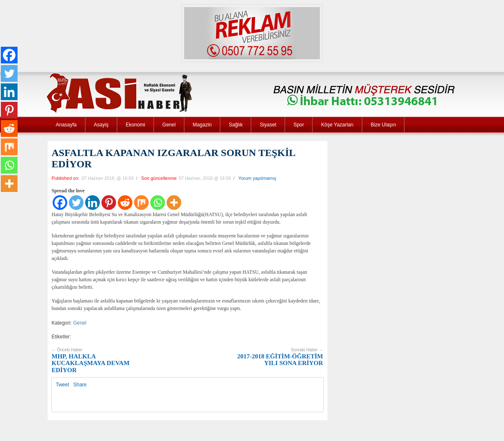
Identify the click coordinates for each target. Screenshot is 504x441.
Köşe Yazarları (337, 125)
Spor (299, 125)
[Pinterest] (109, 203)
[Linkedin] (92, 203)
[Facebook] (60, 203)
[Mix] (141, 203)
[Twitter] (76, 203)
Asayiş (101, 125)
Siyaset (268, 125)
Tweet (63, 385)
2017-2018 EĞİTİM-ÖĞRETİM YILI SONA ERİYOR (280, 357)
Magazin (202, 125)
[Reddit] (125, 203)
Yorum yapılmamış (257, 178)
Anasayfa (66, 125)
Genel (169, 125)
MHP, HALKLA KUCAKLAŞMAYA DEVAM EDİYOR (91, 360)
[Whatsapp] (158, 203)
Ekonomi (135, 125)
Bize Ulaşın (384, 125)
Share (80, 385)
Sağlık (236, 125)
